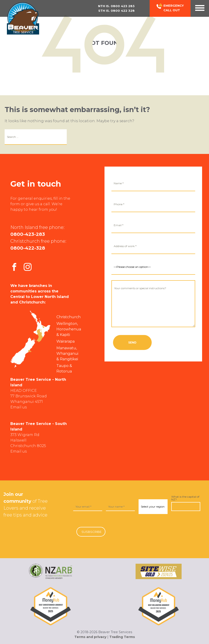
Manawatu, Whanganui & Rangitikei (67, 354)
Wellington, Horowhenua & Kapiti (69, 329)
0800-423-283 (28, 234)
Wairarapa (65, 341)
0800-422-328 (28, 248)
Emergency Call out (170, 8)
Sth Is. (116, 11)
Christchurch (68, 317)
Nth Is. (116, 6)
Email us (19, 407)
